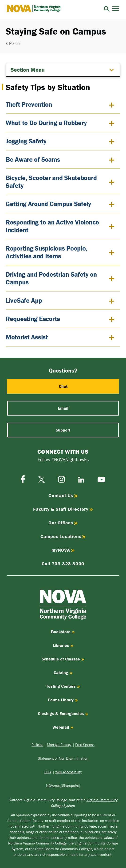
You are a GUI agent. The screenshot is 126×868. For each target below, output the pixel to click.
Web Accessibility (69, 772)
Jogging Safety (26, 141)
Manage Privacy (59, 745)
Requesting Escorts (33, 319)
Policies (37, 745)
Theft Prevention (29, 104)
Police (14, 43)
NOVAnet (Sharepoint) (63, 786)
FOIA (48, 772)
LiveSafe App (24, 300)
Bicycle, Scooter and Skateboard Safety (51, 182)
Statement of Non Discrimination (63, 758)
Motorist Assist (27, 337)
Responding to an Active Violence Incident (52, 226)
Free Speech (85, 745)
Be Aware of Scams (33, 159)
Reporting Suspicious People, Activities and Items (46, 252)
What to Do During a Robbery (46, 123)
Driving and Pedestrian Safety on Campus (51, 278)
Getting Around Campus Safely (48, 204)
